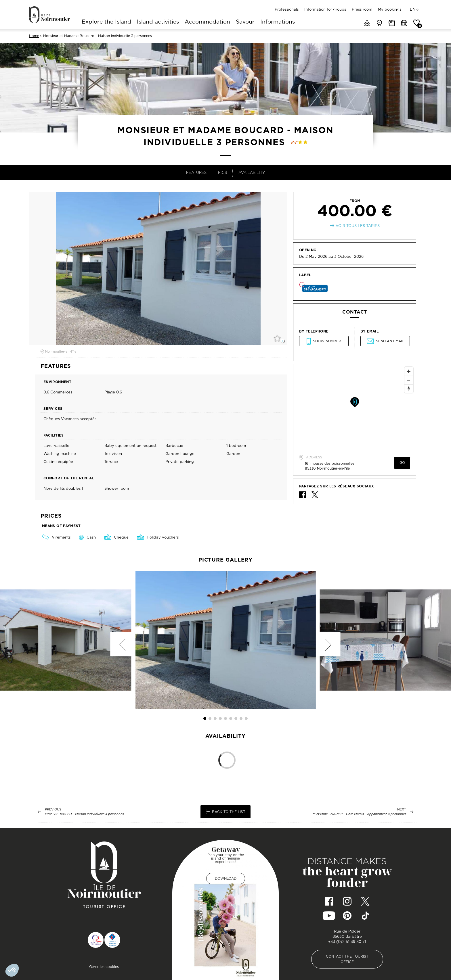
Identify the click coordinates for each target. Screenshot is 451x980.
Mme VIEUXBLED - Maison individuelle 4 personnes (84, 814)
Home (34, 36)
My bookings (390, 9)
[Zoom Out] (409, 380)
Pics (222, 172)
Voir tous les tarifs (358, 226)
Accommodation (207, 22)
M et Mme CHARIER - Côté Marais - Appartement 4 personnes (359, 814)
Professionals (287, 9)
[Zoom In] (409, 371)
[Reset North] (409, 389)
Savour (245, 22)
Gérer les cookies (104, 967)
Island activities (158, 22)
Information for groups (325, 9)
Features (196, 172)
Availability (252, 172)
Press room (362, 9)
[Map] (355, 407)
